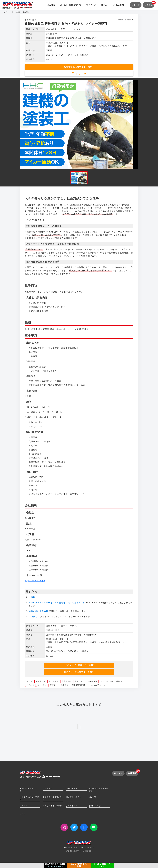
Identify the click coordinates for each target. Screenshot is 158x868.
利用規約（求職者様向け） (99, 790)
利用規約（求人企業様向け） (29, 798)
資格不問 (79, 681)
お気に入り (80, 74)
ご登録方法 (48, 789)
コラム (104, 5)
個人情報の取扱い (74, 797)
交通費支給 (67, 681)
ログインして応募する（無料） (79, 672)
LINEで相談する (103, 865)
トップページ (7, 12)
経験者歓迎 (41, 681)
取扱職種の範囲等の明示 (52, 798)
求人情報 (93, 797)
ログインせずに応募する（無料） (79, 665)
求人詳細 (26, 12)
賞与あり (54, 685)
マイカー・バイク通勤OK (112, 681)
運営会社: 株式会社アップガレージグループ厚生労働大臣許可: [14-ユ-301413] (79, 847)
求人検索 (51, 5)
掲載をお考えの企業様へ (52, 807)
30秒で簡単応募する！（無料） (79, 67)
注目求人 (30, 685)
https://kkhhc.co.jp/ (35, 581)
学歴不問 (65, 685)
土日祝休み (54, 681)
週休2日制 (42, 685)
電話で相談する (56, 865)
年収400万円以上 (79, 685)
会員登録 (149, 4)
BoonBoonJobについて (70, 5)
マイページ (91, 5)
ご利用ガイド (72, 789)
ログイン (136, 5)
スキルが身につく (98, 685)
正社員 (30, 681)
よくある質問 (118, 5)
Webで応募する (79, 865)
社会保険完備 (91, 681)
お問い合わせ (95, 806)
